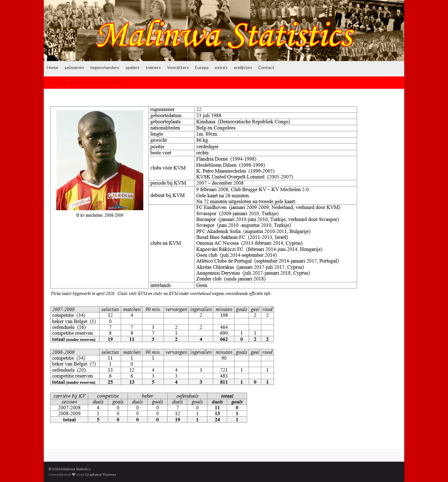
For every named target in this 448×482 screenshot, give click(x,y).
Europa (202, 67)
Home (53, 67)
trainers (153, 67)
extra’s (221, 67)
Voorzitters (178, 67)
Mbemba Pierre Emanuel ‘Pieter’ (98, 82)
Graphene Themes (101, 474)
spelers (132, 67)
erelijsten (243, 67)
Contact (266, 67)
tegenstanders (105, 67)
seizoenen (74, 67)
